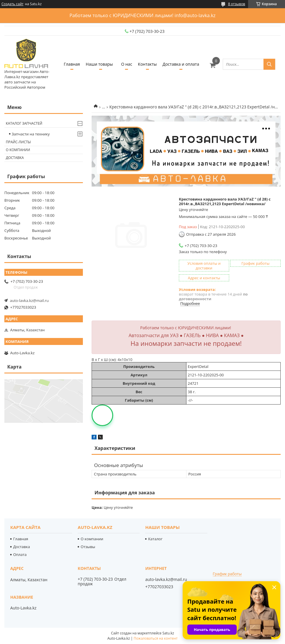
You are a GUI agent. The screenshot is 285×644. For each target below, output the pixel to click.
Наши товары (99, 64)
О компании (18, 150)
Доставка (15, 158)
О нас (127, 64)
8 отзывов (237, 4)
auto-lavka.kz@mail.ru (29, 300)
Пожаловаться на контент (155, 638)
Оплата (20, 554)
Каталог (155, 539)
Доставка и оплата (181, 64)
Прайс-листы (18, 142)
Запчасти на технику (31, 134)
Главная (72, 64)
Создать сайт (13, 4)
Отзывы (88, 547)
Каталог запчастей (24, 123)
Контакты (147, 64)
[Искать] (269, 64)
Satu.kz (168, 633)
